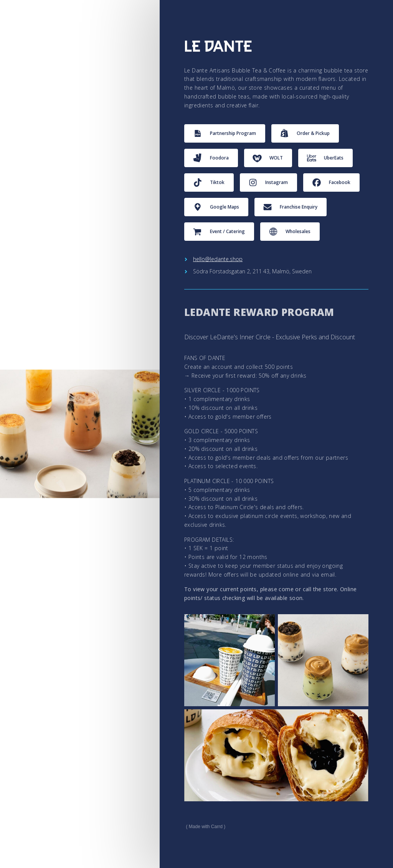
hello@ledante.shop (218, 259)
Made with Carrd (206, 827)
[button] (225, 133)
